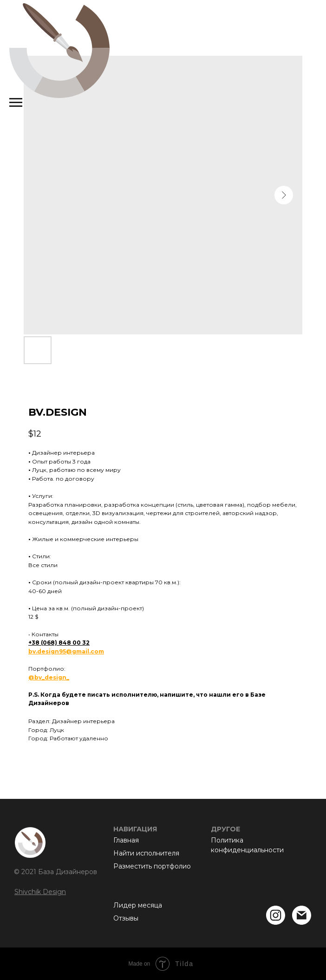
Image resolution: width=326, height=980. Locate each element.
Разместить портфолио (152, 866)
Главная (126, 840)
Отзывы (126, 918)
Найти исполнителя (146, 853)
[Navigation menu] (16, 103)
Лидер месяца (138, 905)
